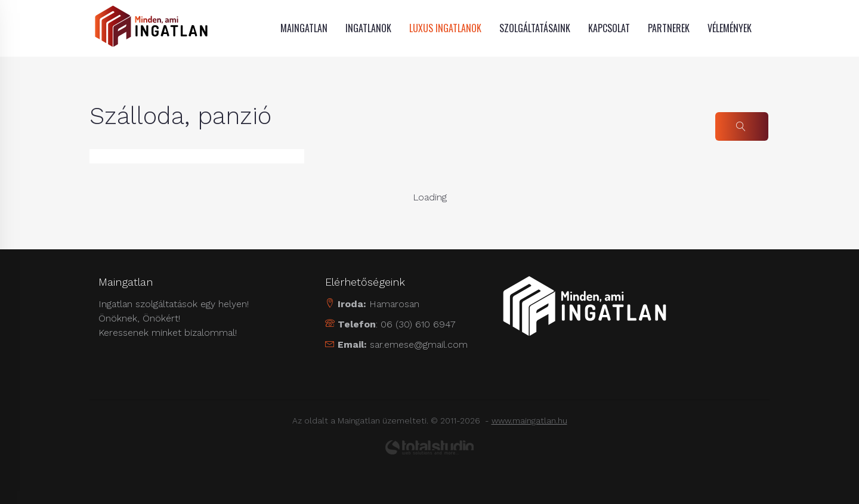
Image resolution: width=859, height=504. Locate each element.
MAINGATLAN (304, 28)
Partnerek (669, 28)
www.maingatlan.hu (529, 420)
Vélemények (730, 28)
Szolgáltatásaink (535, 28)
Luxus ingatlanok (445, 28)
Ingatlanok (368, 28)
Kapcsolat (609, 28)
